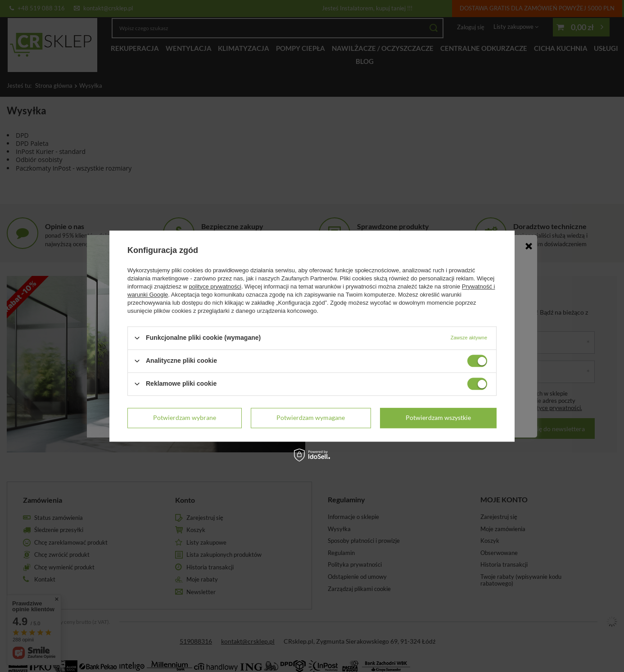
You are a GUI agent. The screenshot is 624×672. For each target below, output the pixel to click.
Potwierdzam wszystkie (438, 417)
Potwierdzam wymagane (311, 417)
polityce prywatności (215, 286)
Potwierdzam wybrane (185, 417)
